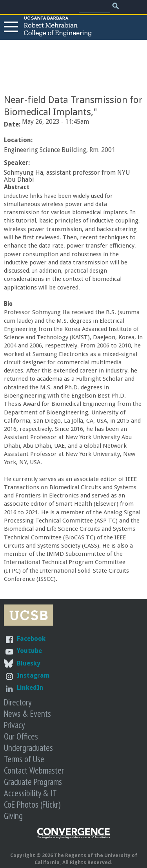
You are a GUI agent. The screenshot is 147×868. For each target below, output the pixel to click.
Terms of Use (24, 759)
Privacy (14, 725)
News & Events (27, 713)
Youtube (29, 651)
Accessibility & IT (30, 793)
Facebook (31, 639)
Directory (18, 702)
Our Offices (21, 736)
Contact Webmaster (34, 770)
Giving (13, 816)
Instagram (33, 675)
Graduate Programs (33, 782)
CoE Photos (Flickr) (32, 804)
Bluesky (29, 663)
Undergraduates (28, 748)
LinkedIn (30, 688)
